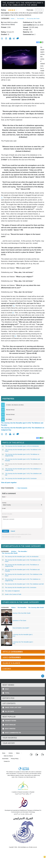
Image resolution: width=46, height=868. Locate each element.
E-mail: (4, 508)
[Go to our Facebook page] (31, 754)
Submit (6, 531)
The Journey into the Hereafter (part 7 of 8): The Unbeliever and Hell (22, 474)
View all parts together (9, 483)
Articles (13, 19)
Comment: (5, 517)
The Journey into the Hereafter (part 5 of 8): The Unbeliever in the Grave (22, 465)
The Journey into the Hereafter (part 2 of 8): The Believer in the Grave (22, 450)
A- (36, 10)
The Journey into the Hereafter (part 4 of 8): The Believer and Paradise (22, 424)
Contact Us (7, 761)
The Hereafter (21, 19)
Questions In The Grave (19, 621)
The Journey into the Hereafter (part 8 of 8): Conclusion (19, 478)
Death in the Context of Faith (12, 594)
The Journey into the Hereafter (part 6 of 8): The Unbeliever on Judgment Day (23, 429)
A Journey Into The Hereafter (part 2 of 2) (23, 643)
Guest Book (5, 759)
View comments (22, 488)
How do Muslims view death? (21, 628)
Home (4, 753)
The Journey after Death (33, 19)
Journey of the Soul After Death (21, 613)
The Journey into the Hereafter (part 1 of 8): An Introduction (20, 446)
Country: (4, 503)
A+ (42, 10)
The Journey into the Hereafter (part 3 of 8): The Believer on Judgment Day (21, 455)
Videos (13, 607)
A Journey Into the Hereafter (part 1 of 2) (23, 635)
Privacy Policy (15, 759)
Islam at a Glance (8, 756)
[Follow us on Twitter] (37, 754)
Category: (5, 19)
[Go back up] (43, 676)
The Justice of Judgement (11, 591)
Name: (4, 497)
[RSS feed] (43, 754)
